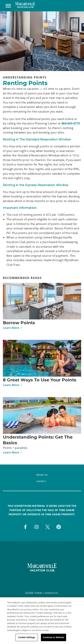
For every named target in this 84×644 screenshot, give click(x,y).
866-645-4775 (71, 123)
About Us (42, 475)
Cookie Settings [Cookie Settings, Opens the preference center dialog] (27, 638)
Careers (41, 481)
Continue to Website (54, 638)
